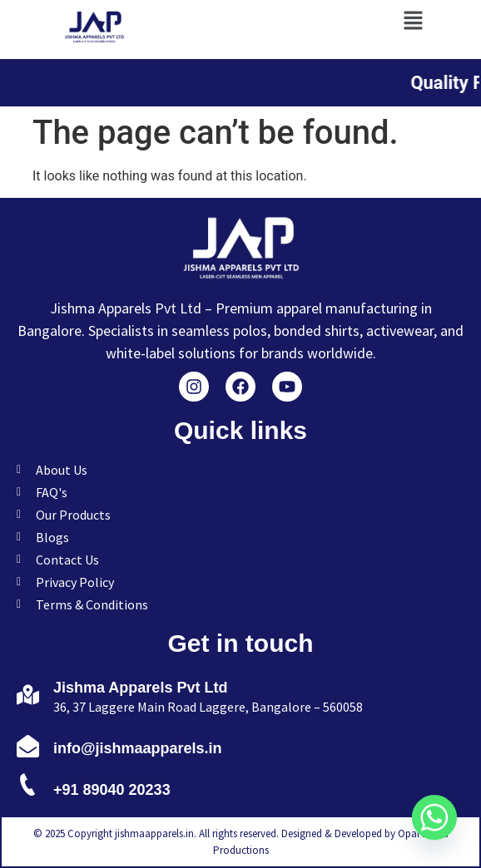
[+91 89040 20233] (28, 787)
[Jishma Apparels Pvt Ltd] (28, 694)
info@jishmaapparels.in (138, 748)
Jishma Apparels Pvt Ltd (140, 688)
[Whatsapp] (434, 825)
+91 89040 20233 (112, 790)
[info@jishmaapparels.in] (28, 746)
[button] (413, 20)
